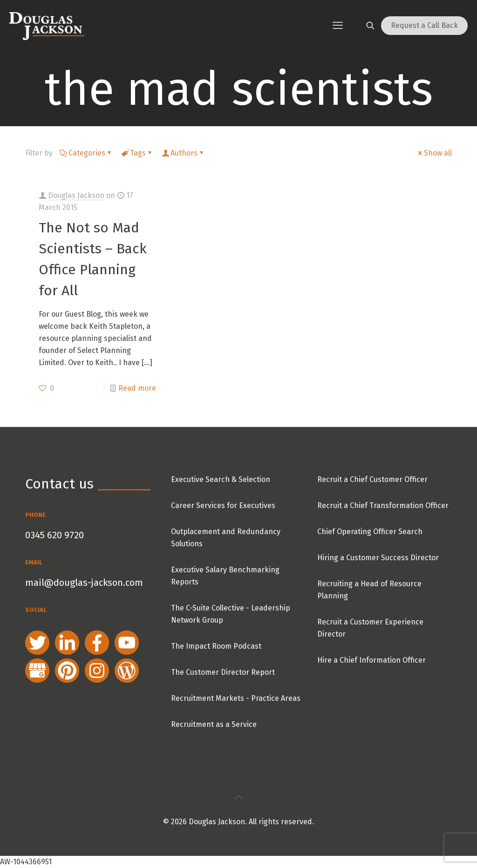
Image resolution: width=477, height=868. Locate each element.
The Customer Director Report (223, 672)
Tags (137, 153)
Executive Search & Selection (221, 479)
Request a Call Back (424, 25)
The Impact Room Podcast (216, 646)
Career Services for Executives (223, 505)
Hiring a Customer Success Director (378, 558)
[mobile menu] (338, 26)
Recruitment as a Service (214, 724)
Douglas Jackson (76, 195)
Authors (183, 153)
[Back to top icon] (238, 797)
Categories (86, 153)
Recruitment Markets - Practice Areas (236, 698)
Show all (434, 153)
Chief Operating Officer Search (370, 532)
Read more (137, 388)
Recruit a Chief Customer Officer (372, 479)
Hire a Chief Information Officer (371, 660)
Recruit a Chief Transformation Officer (383, 505)
